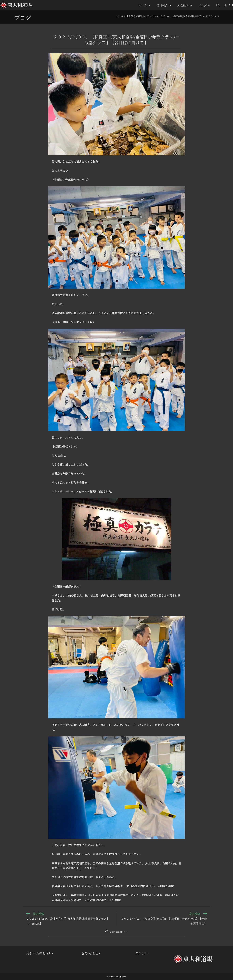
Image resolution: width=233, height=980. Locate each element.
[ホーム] (120, 16)
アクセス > (142, 953)
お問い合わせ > (91, 953)
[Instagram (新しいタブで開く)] (225, 5)
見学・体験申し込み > (40, 953)
